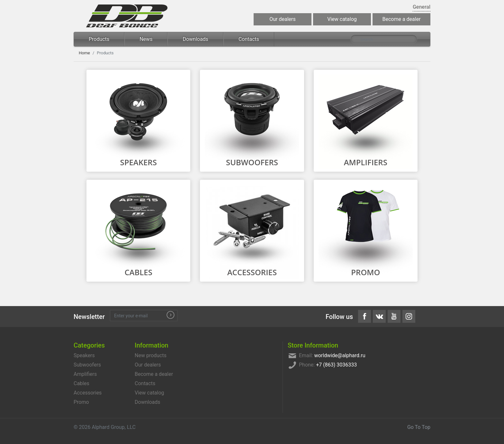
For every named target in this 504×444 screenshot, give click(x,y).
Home (84, 53)
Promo (365, 272)
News (146, 39)
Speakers (138, 162)
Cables (138, 272)
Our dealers (282, 19)
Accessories (252, 272)
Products (99, 39)
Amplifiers (366, 162)
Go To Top (419, 427)
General (422, 7)
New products (151, 355)
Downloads (195, 39)
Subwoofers (252, 162)
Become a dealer (401, 19)
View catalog (342, 19)
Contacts (249, 39)
